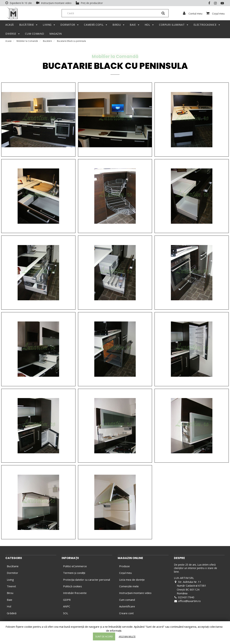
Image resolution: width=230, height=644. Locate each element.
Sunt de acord (104, 636)
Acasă (8, 42)
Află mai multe (127, 637)
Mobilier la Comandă (27, 42)
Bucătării (47, 42)
